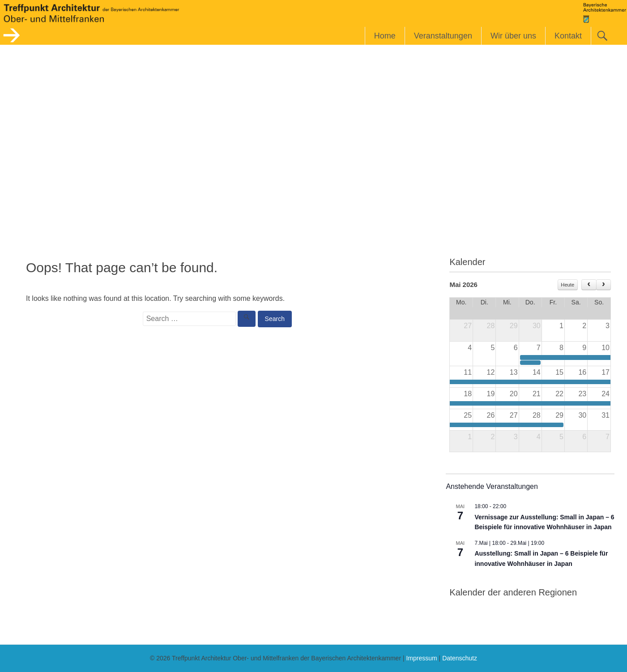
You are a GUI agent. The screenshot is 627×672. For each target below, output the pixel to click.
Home (385, 36)
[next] (604, 285)
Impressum (421, 658)
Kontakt (568, 36)
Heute (567, 285)
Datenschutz (460, 658)
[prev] (589, 285)
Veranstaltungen (443, 36)
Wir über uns (513, 36)
